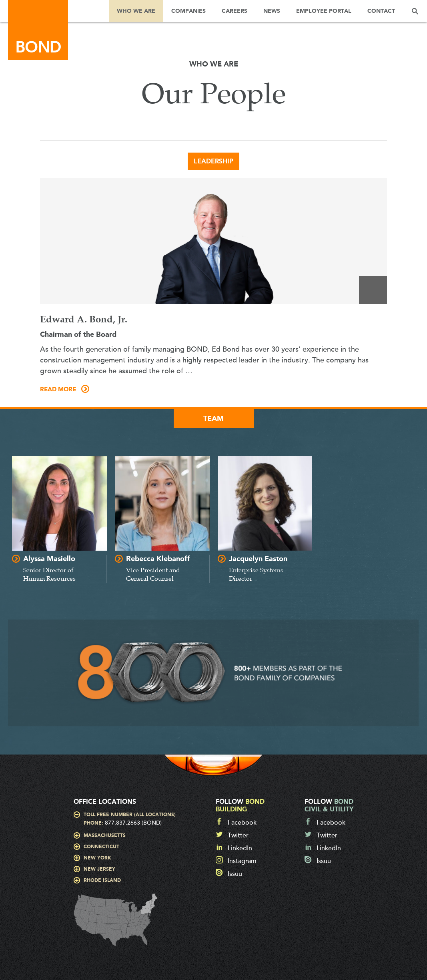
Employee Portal (324, 11)
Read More (58, 390)
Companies (188, 11)
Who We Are (136, 11)
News (272, 11)
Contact (381, 11)
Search (415, 11)
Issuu (235, 874)
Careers (235, 11)
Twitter (238, 835)
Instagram (242, 861)
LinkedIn (240, 848)
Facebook (242, 823)
